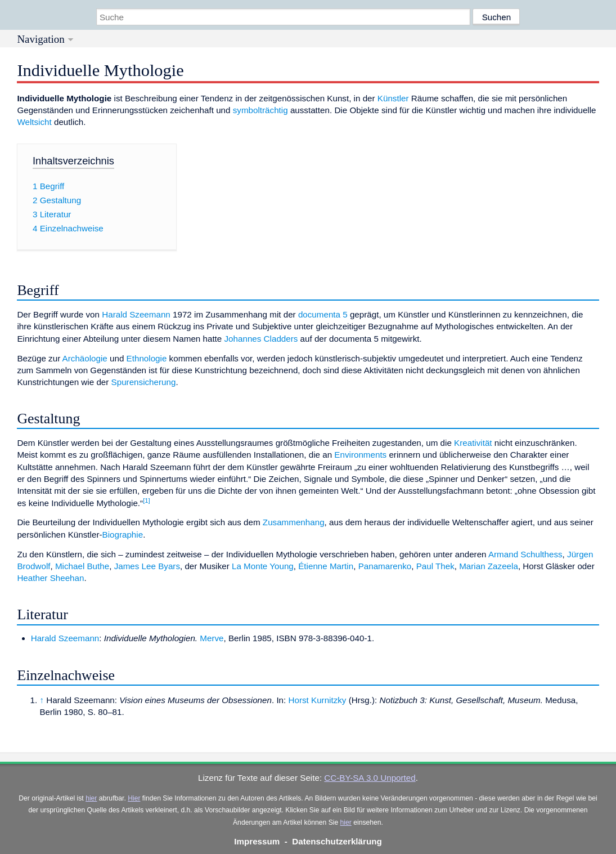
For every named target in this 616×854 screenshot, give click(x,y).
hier (91, 798)
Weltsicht (34, 122)
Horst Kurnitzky (318, 700)
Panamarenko (385, 566)
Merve (212, 638)
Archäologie (85, 358)
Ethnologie (147, 358)
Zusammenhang (294, 522)
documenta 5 (323, 314)
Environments (360, 455)
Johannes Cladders (261, 339)
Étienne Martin (326, 566)
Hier (134, 798)
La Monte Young (263, 566)
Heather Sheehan (50, 578)
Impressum (257, 841)
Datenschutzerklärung (337, 841)
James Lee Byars (147, 566)
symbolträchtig (260, 110)
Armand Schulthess (525, 554)
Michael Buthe (82, 566)
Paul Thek (435, 566)
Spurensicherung (144, 382)
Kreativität (473, 443)
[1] (147, 500)
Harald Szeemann (136, 314)
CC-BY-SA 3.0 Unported (370, 778)
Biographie (123, 535)
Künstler (393, 98)
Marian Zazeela (489, 566)
